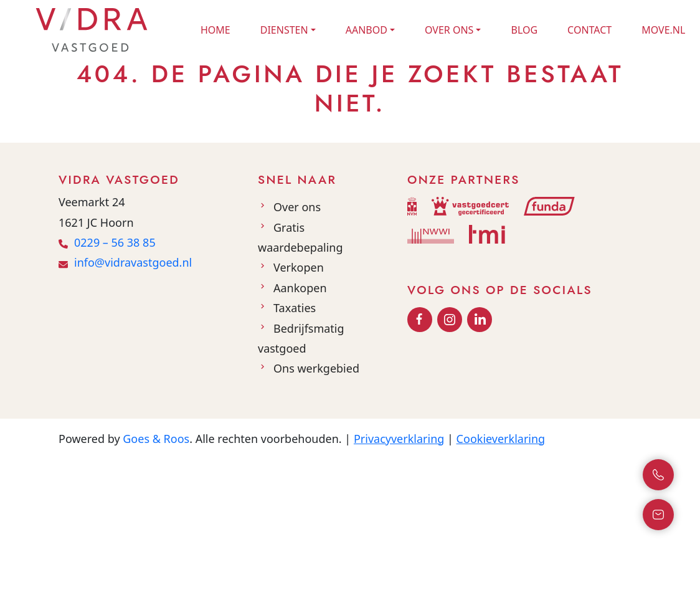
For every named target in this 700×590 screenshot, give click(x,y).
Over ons (449, 30)
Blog (524, 30)
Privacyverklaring (399, 439)
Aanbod (367, 30)
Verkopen (299, 267)
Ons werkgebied (316, 368)
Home (215, 30)
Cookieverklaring (501, 439)
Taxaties (295, 308)
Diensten (284, 30)
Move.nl (663, 30)
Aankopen (300, 288)
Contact (589, 30)
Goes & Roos (156, 439)
